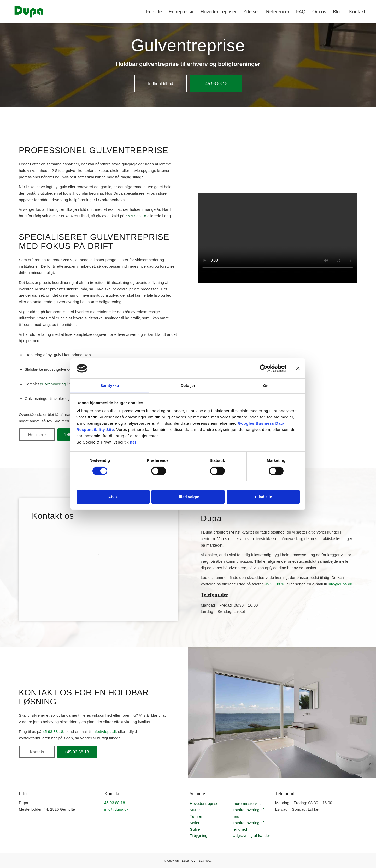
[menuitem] (154, 12)
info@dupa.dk (340, 584)
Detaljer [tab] (188, 385)
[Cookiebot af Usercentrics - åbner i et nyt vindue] (264, 368)
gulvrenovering (53, 384)
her (133, 442)
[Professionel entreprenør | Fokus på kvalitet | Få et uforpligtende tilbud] (29, 12)
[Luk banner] (298, 368)
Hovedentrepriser (205, 803)
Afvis (113, 497)
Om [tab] (266, 385)
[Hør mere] (37, 435)
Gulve (195, 829)
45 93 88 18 (136, 216)
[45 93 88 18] (216, 83)
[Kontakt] (37, 752)
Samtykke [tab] (110, 385)
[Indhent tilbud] (161, 83)
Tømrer (196, 816)
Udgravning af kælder (251, 836)
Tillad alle (263, 497)
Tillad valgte (188, 497)
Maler (195, 823)
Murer (195, 810)
